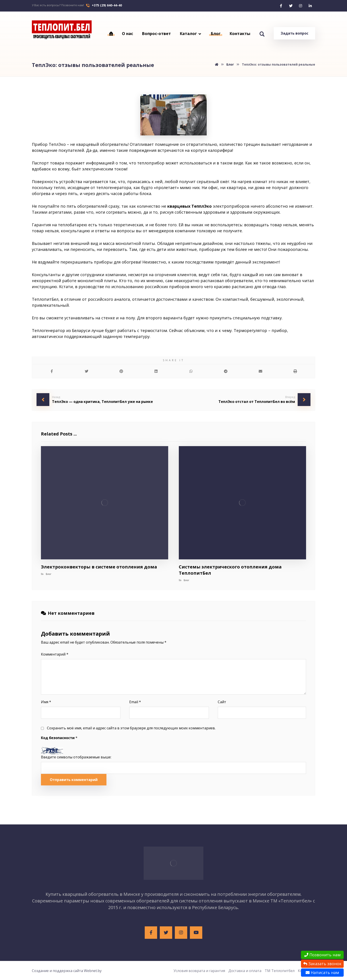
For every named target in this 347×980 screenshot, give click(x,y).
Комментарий (55, 654)
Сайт (222, 702)
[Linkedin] (310, 6)
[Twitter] (291, 6)
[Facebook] (281, 6)
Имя (46, 702)
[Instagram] (301, 6)
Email (135, 702)
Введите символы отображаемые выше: (76, 757)
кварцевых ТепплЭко (190, 206)
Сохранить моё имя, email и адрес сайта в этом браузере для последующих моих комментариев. (131, 728)
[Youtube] (196, 933)
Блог (49, 574)
